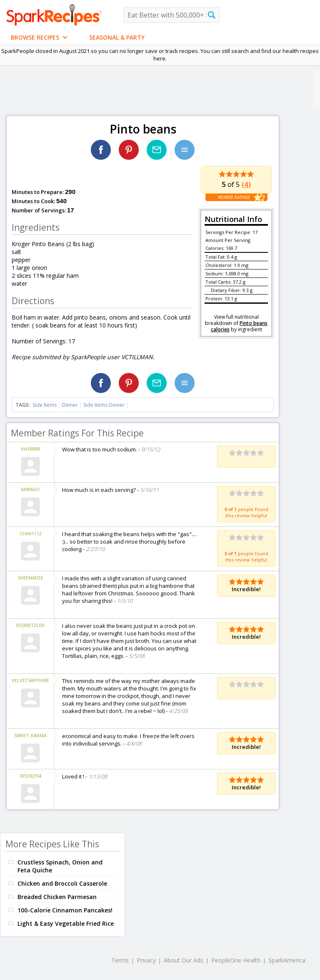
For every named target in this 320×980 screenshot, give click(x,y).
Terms (120, 960)
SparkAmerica (287, 960)
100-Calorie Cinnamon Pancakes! (65, 910)
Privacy (146, 960)
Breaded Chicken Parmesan (57, 897)
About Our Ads (184, 960)
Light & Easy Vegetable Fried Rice (66, 923)
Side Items (45, 405)
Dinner (70, 405)
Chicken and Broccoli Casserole (62, 883)
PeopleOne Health (236, 960)
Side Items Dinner (104, 405)
